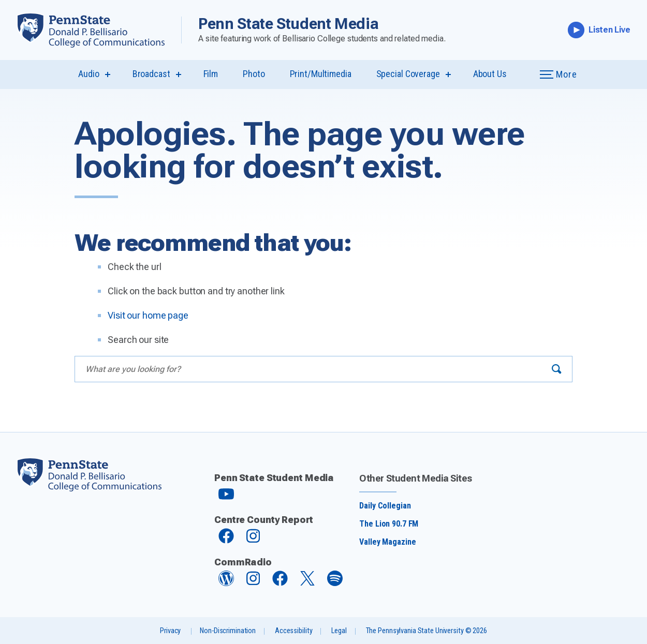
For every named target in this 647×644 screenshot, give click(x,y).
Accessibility (293, 631)
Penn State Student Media (288, 24)
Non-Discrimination (228, 631)
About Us (490, 74)
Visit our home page (148, 315)
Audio (89, 74)
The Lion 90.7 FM (389, 524)
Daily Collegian (385, 506)
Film (211, 74)
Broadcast (151, 74)
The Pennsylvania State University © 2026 (427, 631)
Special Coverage (408, 74)
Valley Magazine (387, 542)
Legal (339, 631)
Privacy (170, 631)
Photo (254, 74)
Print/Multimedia (321, 74)
